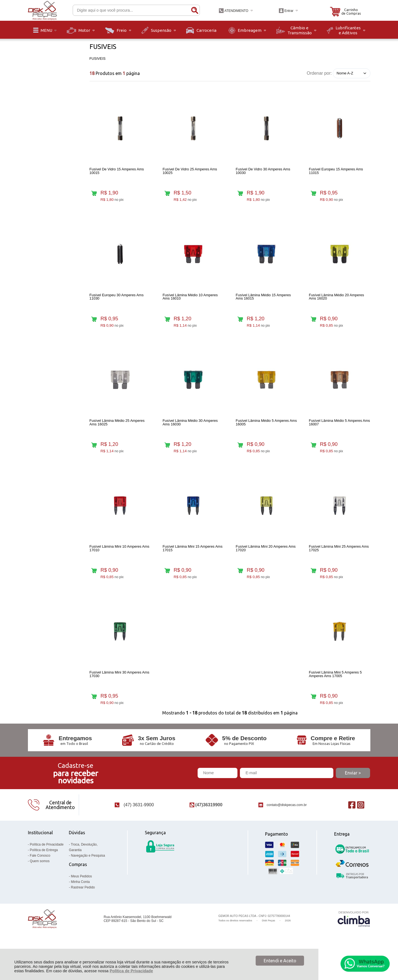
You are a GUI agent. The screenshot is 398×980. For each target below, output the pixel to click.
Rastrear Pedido (83, 911)
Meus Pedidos (82, 900)
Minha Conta (80, 906)
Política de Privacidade (131, 971)
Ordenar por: (319, 73)
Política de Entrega (44, 874)
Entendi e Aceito (280, 961)
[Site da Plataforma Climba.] (354, 943)
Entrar (289, 11)
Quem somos (40, 885)
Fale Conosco (40, 879)
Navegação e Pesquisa (88, 879)
